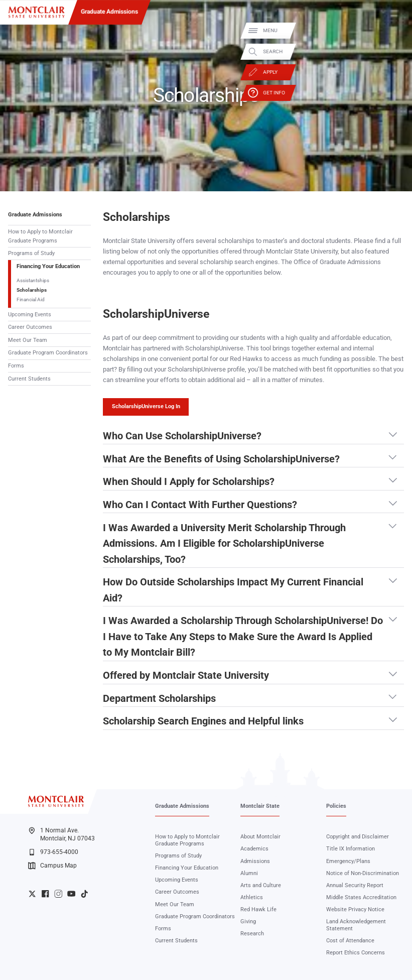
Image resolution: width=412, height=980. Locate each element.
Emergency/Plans (348, 861)
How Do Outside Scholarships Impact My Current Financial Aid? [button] (233, 589)
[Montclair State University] (36, 12)
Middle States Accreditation (361, 897)
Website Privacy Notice (355, 909)
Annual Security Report (355, 885)
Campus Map (52, 866)
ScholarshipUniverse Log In (146, 406)
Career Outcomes (30, 327)
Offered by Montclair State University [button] (186, 676)
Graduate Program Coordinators (48, 353)
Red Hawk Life (258, 909)
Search (396, 51)
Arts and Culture (261, 885)
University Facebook (45, 894)
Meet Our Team (28, 340)
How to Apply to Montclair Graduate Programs (40, 236)
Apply (393, 72)
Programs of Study (31, 253)
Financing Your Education (48, 266)
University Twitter (32, 894)
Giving (248, 922)
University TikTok (84, 894)
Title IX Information (351, 849)
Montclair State (260, 806)
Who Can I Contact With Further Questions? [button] (200, 505)
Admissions (255, 861)
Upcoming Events (30, 315)
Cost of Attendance (350, 941)
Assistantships (33, 280)
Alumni (249, 873)
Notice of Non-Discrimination (363, 873)
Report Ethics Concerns (356, 953)
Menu (393, 30)
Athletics (252, 897)
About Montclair (260, 837)
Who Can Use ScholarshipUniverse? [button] (182, 436)
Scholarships (32, 290)
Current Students (29, 379)
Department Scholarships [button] (159, 699)
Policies (336, 806)
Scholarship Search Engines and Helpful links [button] (203, 721)
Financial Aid (31, 299)
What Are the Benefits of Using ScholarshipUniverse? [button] (221, 459)
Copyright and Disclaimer (358, 837)
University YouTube (71, 894)
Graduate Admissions (109, 12)
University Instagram (58, 894)
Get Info (397, 93)
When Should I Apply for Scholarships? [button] (189, 482)
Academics (254, 849)
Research (252, 934)
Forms (16, 366)
